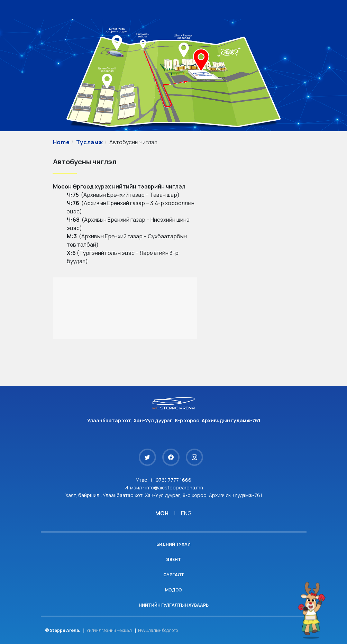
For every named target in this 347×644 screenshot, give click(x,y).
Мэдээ (173, 590)
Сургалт (174, 575)
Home (61, 142)
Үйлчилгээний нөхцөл (109, 630)
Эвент (173, 559)
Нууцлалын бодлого (158, 630)
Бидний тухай (173, 544)
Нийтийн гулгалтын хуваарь (174, 605)
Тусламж (89, 142)
